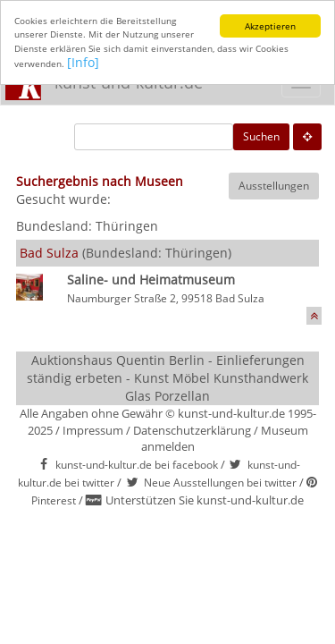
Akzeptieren (270, 26)
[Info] (83, 62)
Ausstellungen (274, 186)
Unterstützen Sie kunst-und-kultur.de (205, 500)
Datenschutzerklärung (192, 430)
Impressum (93, 430)
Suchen (261, 136)
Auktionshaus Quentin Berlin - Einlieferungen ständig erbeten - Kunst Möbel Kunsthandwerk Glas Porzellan (167, 378)
